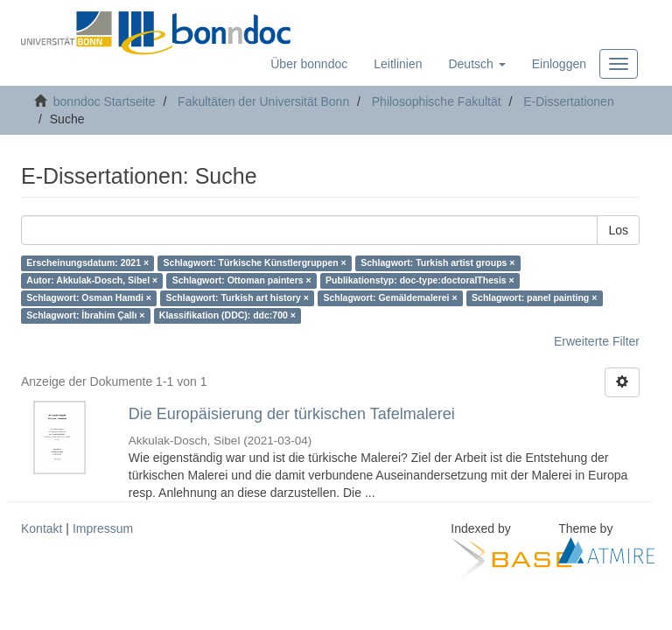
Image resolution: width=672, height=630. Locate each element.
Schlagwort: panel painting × (534, 298)
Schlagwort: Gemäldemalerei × (390, 298)
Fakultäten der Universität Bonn (263, 101)
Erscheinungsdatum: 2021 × (87, 263)
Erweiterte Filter (597, 341)
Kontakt (42, 528)
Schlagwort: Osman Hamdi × (89, 298)
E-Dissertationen (569, 101)
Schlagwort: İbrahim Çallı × (85, 316)
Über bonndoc (309, 64)
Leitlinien (398, 64)
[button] (476, 64)
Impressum (103, 528)
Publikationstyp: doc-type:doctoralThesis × (420, 281)
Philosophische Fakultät (437, 101)
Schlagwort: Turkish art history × (237, 298)
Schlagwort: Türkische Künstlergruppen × (255, 263)
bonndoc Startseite (105, 101)
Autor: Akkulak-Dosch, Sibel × (92, 281)
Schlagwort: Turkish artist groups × (437, 263)
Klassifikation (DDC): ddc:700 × (227, 316)
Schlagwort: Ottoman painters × (242, 281)
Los (618, 230)
